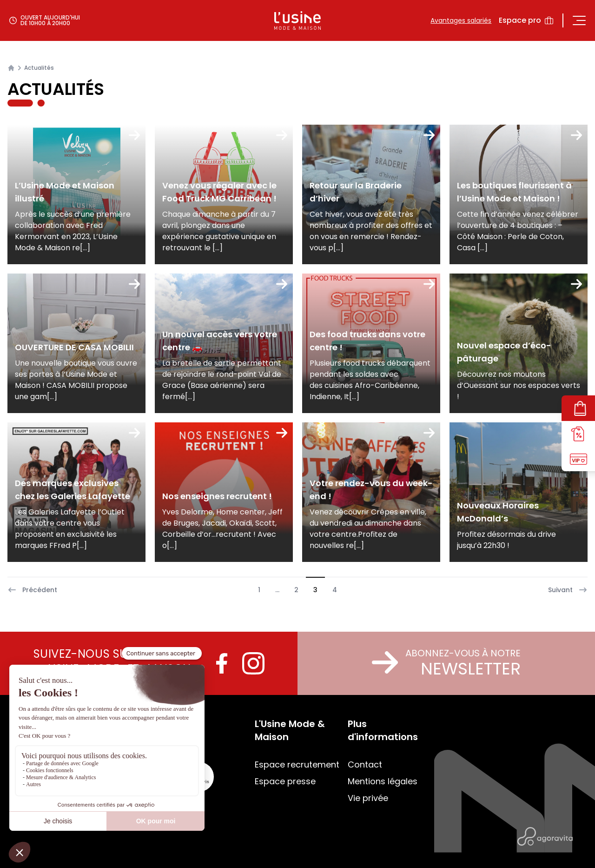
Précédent (32, 590)
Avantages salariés (461, 20)
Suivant (568, 590)
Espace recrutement (297, 765)
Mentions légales (383, 781)
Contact (365, 765)
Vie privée (368, 798)
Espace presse (285, 781)
